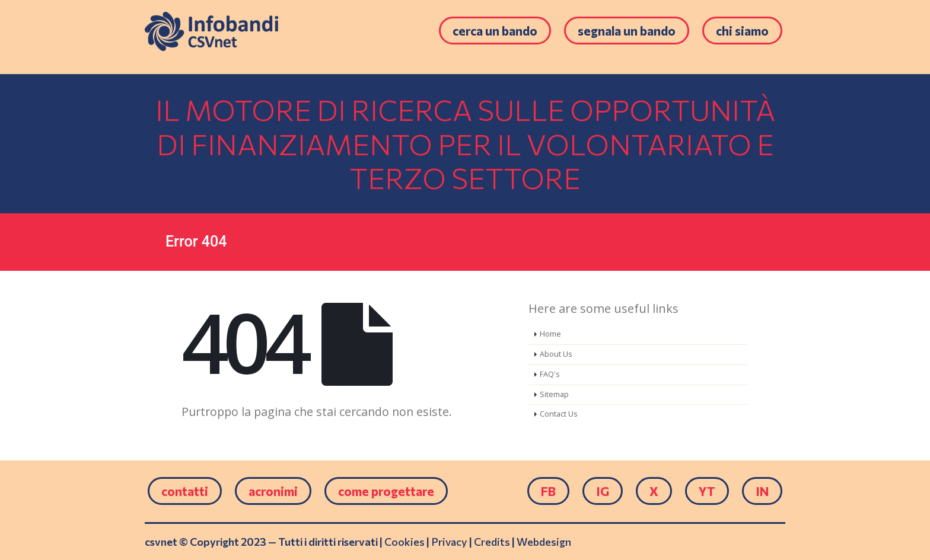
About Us (556, 354)
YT (707, 491)
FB (548, 491)
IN (762, 491)
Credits (492, 542)
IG (603, 491)
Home (550, 334)
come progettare (386, 491)
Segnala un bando (627, 31)
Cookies (405, 542)
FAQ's (550, 374)
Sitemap (554, 394)
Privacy (449, 542)
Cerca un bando (495, 31)
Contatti (185, 491)
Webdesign (544, 542)
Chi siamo (742, 31)
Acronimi (273, 491)
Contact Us (559, 414)
